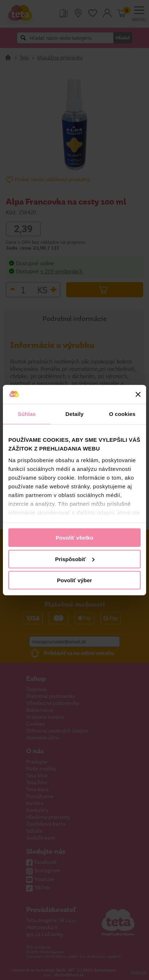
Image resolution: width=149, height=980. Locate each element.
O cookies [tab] (122, 414)
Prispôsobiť (75, 559)
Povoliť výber (74, 580)
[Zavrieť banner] (138, 394)
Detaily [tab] (74, 414)
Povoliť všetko (74, 538)
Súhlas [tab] (27, 414)
